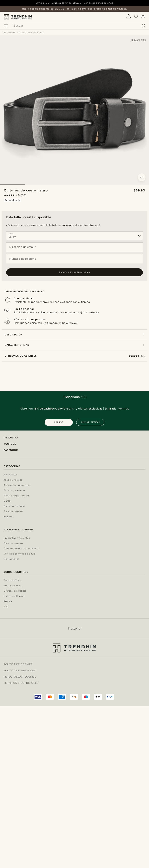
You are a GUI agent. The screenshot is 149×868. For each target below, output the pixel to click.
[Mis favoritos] (136, 18)
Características (74, 345)
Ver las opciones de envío (99, 3)
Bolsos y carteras (14, 490)
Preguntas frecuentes (17, 538)
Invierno (8, 517)
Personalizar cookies (20, 677)
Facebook (11, 450)
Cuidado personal (14, 506)
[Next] (144, 110)
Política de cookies (18, 664)
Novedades (10, 475)
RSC (6, 607)
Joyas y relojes (13, 480)
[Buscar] (79, 26)
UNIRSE (59, 422)
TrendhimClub (12, 580)
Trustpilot (75, 629)
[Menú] (6, 26)
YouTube (10, 444)
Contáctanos (11, 559)
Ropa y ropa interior (16, 496)
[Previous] (5, 110)
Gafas (7, 501)
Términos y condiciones (21, 683)
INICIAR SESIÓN (90, 422)
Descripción (74, 335)
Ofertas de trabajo (15, 591)
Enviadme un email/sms (74, 272)
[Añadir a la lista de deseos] (142, 177)
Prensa (8, 601)
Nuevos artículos (14, 596)
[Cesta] (143, 17)
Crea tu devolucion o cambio (22, 549)
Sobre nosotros (13, 586)
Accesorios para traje (17, 485)
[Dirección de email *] (74, 247)
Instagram (11, 438)
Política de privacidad (20, 670)
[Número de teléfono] (74, 259)
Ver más (124, 409)
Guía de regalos (13, 511)
